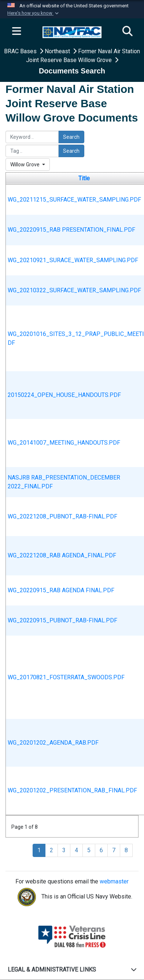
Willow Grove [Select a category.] (25, 164)
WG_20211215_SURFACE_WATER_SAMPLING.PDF (74, 200)
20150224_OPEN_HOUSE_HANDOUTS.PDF (64, 395)
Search (71, 137)
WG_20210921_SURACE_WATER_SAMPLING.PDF (73, 260)
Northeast (58, 51)
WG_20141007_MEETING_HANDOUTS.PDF (64, 443)
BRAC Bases (21, 51)
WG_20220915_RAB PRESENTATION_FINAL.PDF (71, 230)
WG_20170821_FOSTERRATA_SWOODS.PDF (66, 677)
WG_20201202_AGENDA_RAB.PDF (53, 743)
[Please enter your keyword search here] (32, 137)
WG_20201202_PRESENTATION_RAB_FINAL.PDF (72, 790)
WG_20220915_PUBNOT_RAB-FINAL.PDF (62, 620)
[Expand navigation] (16, 32)
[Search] (128, 32)
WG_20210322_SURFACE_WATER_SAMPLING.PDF (74, 290)
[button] (34, 13)
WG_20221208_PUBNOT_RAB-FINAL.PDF (62, 516)
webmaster (114, 881)
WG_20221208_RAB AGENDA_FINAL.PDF (62, 555)
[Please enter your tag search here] (32, 151)
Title (84, 178)
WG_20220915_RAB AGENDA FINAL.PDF (61, 590)
